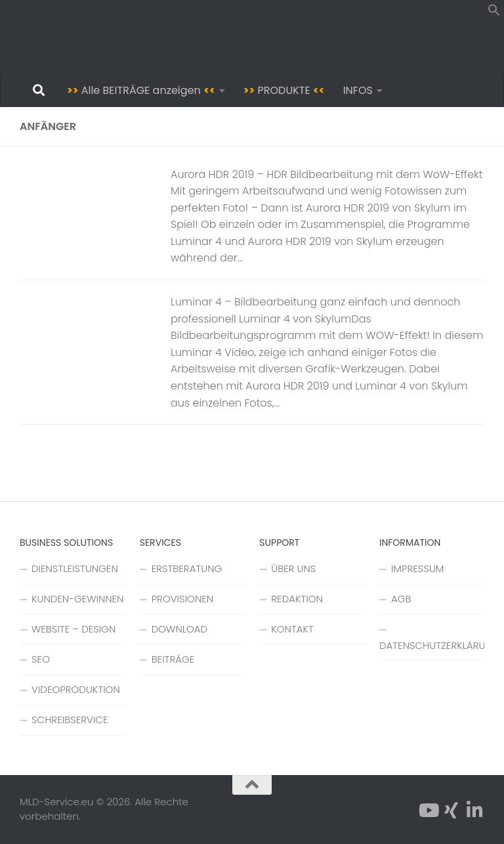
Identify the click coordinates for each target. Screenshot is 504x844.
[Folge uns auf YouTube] (428, 811)
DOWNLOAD (180, 629)
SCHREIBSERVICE (70, 720)
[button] (494, 13)
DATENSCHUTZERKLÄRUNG (432, 645)
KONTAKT (292, 629)
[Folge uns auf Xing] (451, 811)
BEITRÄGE (173, 659)
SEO (41, 659)
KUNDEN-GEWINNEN (77, 599)
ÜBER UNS (293, 568)
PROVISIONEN (182, 599)
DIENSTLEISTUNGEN (75, 568)
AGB (401, 599)
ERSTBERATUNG (187, 568)
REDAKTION (297, 599)
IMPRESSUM (418, 568)
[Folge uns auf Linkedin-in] (475, 811)
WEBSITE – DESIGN (73, 629)
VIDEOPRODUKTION (76, 689)
